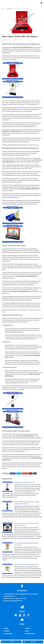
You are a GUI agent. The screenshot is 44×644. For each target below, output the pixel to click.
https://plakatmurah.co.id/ (33, 145)
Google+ (25, 473)
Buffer (35, 473)
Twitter (19, 473)
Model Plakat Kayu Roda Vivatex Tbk (24, 482)
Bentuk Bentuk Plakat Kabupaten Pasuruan (26, 565)
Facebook (13, 473)
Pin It (30, 473)
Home (3, 9)
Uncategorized (9, 9)
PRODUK (7, 631)
